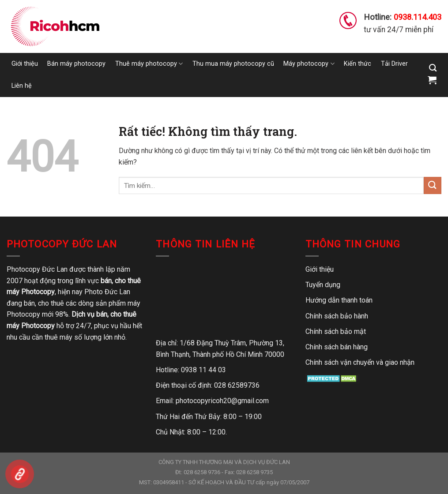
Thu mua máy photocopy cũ (233, 64)
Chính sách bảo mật (336, 331)
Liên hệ (22, 86)
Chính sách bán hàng (337, 347)
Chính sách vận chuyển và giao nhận (360, 362)
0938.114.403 (418, 17)
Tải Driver (394, 64)
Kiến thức (358, 64)
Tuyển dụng (323, 285)
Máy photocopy (309, 64)
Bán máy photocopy (76, 64)
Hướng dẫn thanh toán (339, 300)
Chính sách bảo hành (337, 316)
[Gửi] (433, 185)
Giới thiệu (25, 64)
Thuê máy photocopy (149, 64)
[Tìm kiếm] (433, 68)
